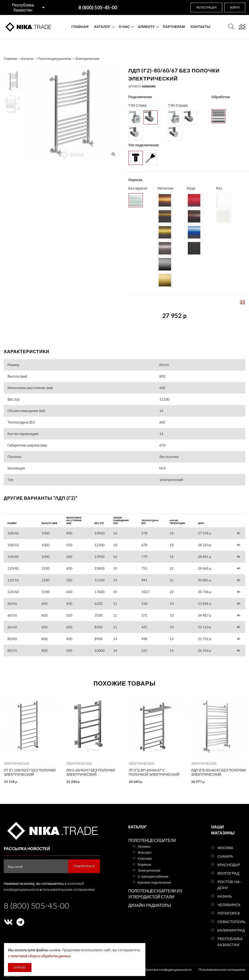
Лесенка (144, 846)
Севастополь (231, 922)
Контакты (200, 27)
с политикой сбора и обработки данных (39, 956)
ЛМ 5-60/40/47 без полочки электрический (91, 772)
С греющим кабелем (153, 876)
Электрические (87, 59)
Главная (80, 27)
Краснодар (229, 865)
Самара (225, 856)
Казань (225, 896)
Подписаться (84, 866)
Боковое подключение (154, 882)
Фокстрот (145, 852)
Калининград (231, 930)
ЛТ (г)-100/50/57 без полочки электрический (30, 772)
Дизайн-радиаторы (149, 905)
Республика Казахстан (23, 7)
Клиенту (146, 27)
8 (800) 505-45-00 (37, 905)
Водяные (144, 864)
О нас (124, 27)
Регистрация (206, 7)
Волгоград (229, 873)
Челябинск (229, 905)
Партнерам (174, 27)
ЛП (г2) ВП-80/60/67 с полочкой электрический (154, 772)
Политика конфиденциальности (168, 970)
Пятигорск (229, 913)
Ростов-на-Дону (229, 885)
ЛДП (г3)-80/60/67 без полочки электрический (218, 772)
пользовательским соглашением (69, 889)
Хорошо (20, 967)
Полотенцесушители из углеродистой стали (155, 894)
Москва (225, 848)
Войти (235, 7)
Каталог (102, 27)
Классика (145, 858)
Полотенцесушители (54, 59)
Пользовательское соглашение (222, 970)
